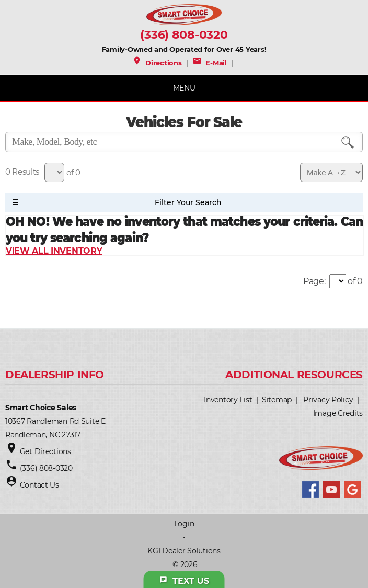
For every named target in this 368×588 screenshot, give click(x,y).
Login (184, 524)
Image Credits (338, 413)
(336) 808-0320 (184, 35)
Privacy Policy (328, 400)
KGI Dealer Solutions (184, 551)
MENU (184, 88)
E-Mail (210, 63)
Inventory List (228, 400)
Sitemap (277, 400)
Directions (157, 63)
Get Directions (45, 451)
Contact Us (39, 485)
